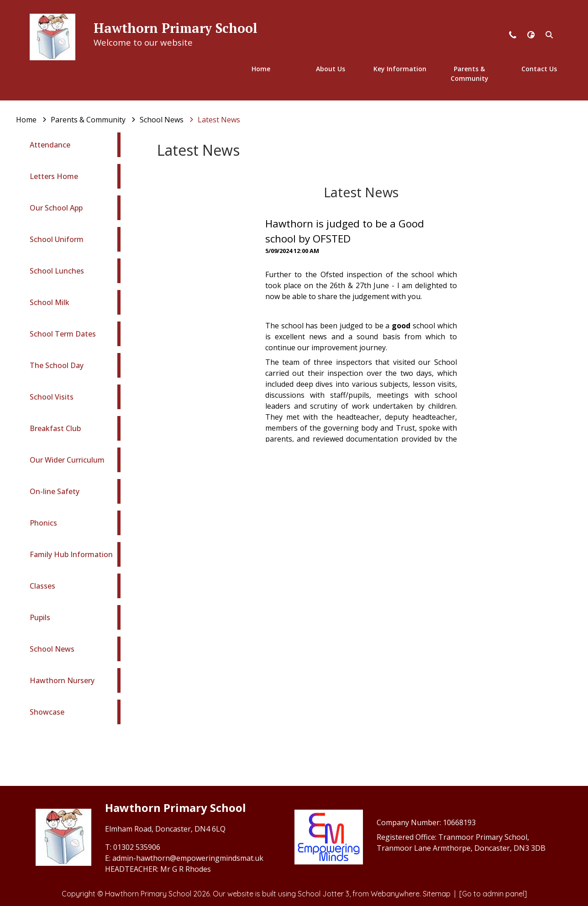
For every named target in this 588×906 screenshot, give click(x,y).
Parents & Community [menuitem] (470, 74)
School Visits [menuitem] (52, 397)
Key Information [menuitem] (400, 69)
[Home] (26, 120)
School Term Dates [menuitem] (63, 334)
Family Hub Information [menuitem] (71, 554)
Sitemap (437, 894)
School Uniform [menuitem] (57, 239)
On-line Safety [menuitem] (55, 491)
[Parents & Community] (88, 120)
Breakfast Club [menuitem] (55, 428)
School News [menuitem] (52, 649)
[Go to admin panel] (493, 894)
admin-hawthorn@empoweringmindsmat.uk (188, 858)
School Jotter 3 (323, 894)
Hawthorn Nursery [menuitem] (62, 680)
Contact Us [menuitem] (539, 69)
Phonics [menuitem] (43, 523)
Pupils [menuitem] (40, 617)
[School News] (162, 120)
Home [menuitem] (261, 69)
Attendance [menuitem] (50, 145)
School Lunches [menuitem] (57, 271)
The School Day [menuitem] (57, 365)
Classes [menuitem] (42, 586)
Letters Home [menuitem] (54, 176)
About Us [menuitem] (331, 69)
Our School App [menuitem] (56, 208)
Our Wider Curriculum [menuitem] (67, 460)
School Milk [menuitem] (50, 302)
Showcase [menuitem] (47, 712)
